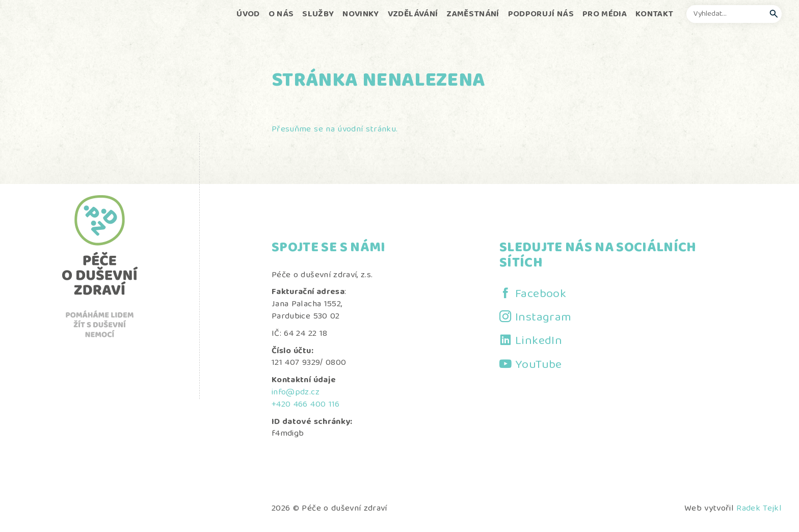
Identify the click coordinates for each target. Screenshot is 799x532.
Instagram (543, 318)
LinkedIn (539, 341)
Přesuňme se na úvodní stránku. (335, 130)
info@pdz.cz (296, 393)
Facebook (541, 295)
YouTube (538, 365)
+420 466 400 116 (305, 405)
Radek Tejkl (759, 509)
